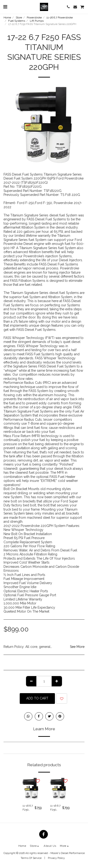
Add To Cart (37, 698)
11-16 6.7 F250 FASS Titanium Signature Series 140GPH (29, 808)
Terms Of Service (31, 858)
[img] (30, 789)
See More (77, 647)
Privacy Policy (56, 858)
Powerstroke (34, 18)
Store (19, 18)
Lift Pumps (37, 21)
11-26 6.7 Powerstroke (60, 18)
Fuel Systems (17, 21)
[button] (5, 7)
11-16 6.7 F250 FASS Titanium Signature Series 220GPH (56, 808)
